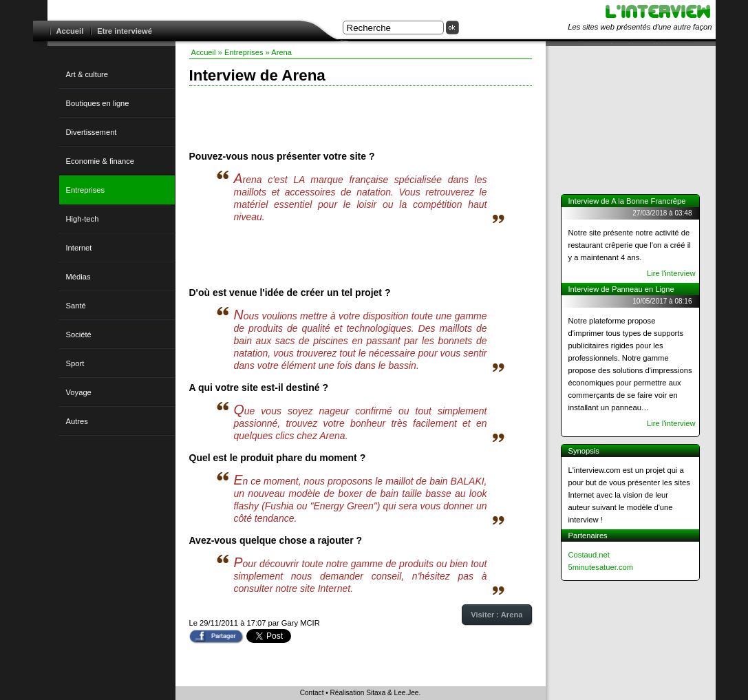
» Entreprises (241, 52)
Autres (77, 421)
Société (79, 335)
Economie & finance (100, 161)
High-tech (83, 219)
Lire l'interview (671, 273)
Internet (79, 248)
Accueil (70, 31)
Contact (312, 693)
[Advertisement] (361, 117)
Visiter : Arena (496, 615)
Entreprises (86, 190)
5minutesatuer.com (601, 567)
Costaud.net (589, 555)
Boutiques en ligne (98, 103)
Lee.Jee (407, 693)
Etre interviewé (125, 31)
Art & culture (87, 74)
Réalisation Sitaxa (358, 693)
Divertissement (92, 132)
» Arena (279, 52)
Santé (76, 306)
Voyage (79, 392)
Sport (75, 363)
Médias (78, 277)
